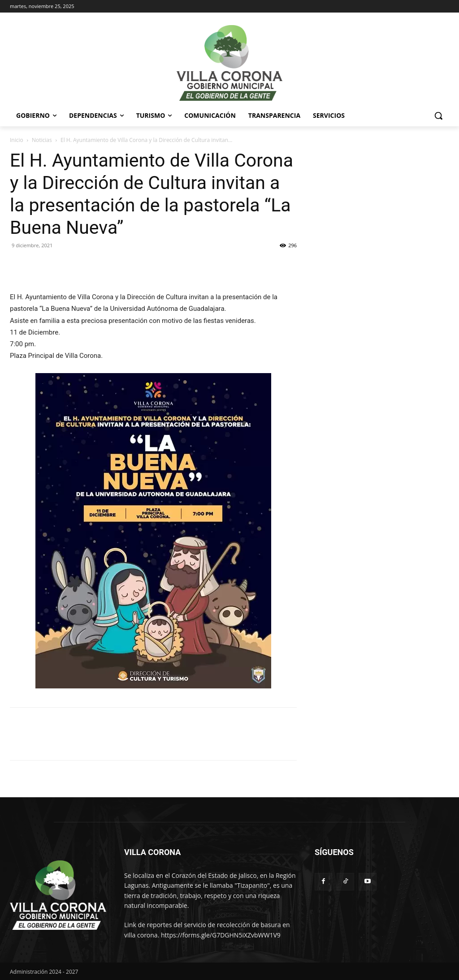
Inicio (17, 140)
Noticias (42, 140)
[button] (438, 116)
